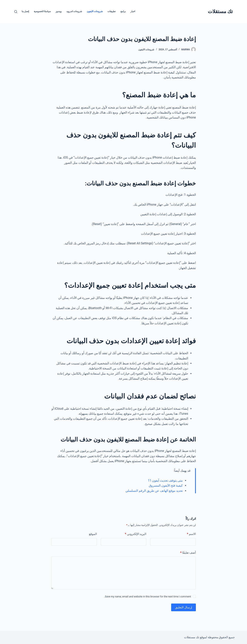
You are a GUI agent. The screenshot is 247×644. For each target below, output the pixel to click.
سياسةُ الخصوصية (42, 11)
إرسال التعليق (184, 607)
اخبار (133, 11)
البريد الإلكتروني (136, 534)
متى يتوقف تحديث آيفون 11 (165, 480)
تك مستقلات (220, 11)
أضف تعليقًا (188, 553)
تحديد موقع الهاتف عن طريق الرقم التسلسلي (154, 491)
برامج (123, 11)
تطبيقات (112, 11)
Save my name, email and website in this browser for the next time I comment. (148, 596)
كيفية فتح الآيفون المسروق (166, 486)
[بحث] (16, 12)
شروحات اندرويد (74, 11)
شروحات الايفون (95, 11)
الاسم (191, 534)
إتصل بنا (25, 11)
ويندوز (59, 11)
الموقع (93, 534)
